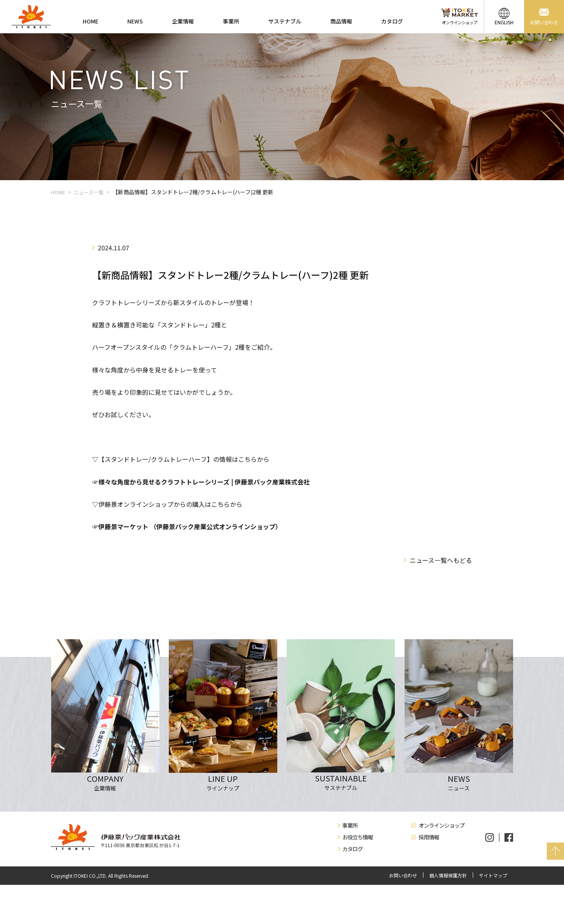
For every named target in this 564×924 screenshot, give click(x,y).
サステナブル (285, 21)
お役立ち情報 (358, 837)
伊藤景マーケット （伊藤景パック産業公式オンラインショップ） (190, 526)
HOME (90, 21)
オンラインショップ (442, 825)
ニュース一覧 (89, 192)
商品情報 (341, 21)
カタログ (392, 21)
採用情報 (429, 837)
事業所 (231, 21)
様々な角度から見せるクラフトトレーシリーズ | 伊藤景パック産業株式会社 (204, 482)
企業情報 (183, 21)
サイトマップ (493, 875)
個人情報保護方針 (448, 875)
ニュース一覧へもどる (441, 560)
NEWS (135, 21)
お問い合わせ (403, 875)
